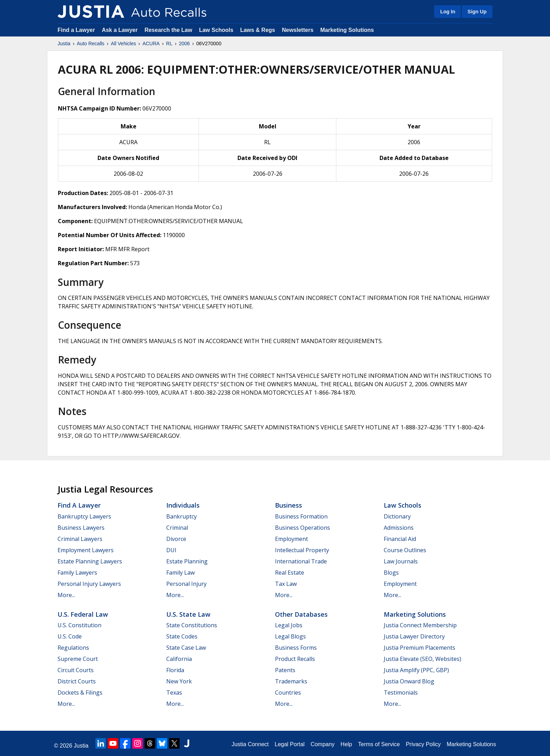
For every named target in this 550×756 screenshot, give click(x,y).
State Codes (182, 636)
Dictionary (397, 516)
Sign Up (477, 12)
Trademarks (291, 681)
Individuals (183, 505)
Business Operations (303, 528)
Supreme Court (78, 659)
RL (169, 44)
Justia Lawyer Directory (414, 636)
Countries (288, 693)
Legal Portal (290, 744)
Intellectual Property (302, 550)
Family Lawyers (77, 573)
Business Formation (301, 516)
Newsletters (298, 30)
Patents (285, 670)
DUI (171, 550)
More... (66, 595)
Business (289, 505)
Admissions (399, 528)
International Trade (301, 561)
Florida (175, 670)
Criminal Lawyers (80, 539)
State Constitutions (192, 625)
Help (346, 744)
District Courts (77, 681)
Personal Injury (186, 584)
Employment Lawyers (86, 550)
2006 (184, 44)
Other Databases (301, 614)
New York (179, 681)
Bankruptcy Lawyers (84, 516)
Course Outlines (405, 550)
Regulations (73, 648)
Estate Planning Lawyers (90, 561)
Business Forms (296, 648)
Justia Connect (250, 744)
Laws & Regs (258, 30)
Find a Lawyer (76, 30)
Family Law (180, 573)
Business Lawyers (81, 528)
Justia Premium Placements (420, 648)
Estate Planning (187, 561)
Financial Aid (400, 539)
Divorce (176, 539)
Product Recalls (295, 659)
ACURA (151, 44)
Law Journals (401, 561)
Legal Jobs (289, 625)
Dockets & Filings (80, 693)
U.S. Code (70, 636)
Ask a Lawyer (120, 30)
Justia (64, 44)
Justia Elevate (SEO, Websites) (422, 659)
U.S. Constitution (79, 625)
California (179, 659)
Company (322, 744)
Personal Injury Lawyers (89, 584)
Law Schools (216, 30)
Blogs (391, 573)
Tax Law (286, 584)
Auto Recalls (91, 44)
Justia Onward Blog (409, 681)
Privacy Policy (423, 744)
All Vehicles (123, 44)
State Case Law (186, 648)
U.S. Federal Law (83, 614)
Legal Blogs (290, 636)
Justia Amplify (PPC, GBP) (416, 670)
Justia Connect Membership (420, 625)
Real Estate (290, 573)
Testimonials (401, 693)
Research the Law (168, 30)
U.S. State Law (188, 614)
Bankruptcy (182, 516)
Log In (448, 12)
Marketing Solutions (347, 30)
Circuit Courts (76, 670)
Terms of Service (379, 744)
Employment (291, 539)
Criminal (177, 528)
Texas (174, 693)
